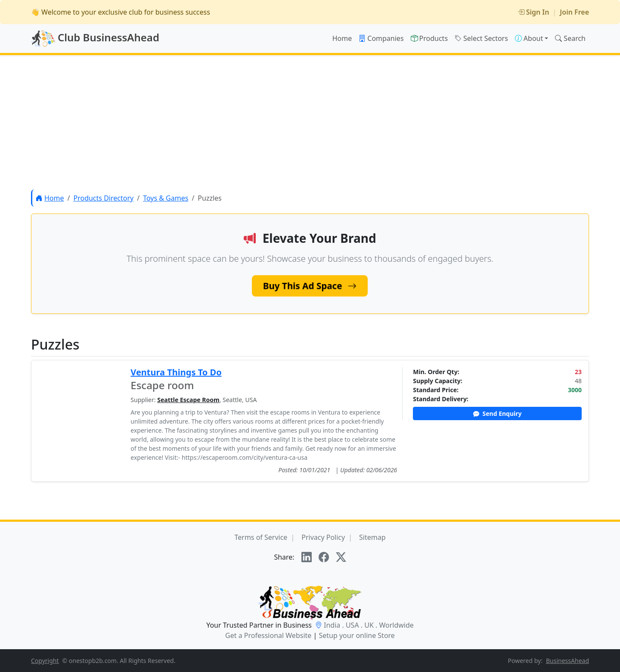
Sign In (533, 12)
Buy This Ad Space (310, 286)
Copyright (45, 661)
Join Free (574, 12)
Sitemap (372, 537)
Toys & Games (166, 198)
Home (342, 38)
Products (429, 38)
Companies (381, 38)
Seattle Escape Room (188, 400)
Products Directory (103, 198)
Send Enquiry (498, 413)
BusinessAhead (567, 661)
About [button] (529, 38)
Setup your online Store (356, 635)
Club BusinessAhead (95, 39)
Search (570, 38)
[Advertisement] (310, 122)
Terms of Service (261, 537)
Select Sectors (481, 38)
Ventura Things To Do (176, 372)
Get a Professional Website (268, 635)
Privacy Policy (323, 537)
